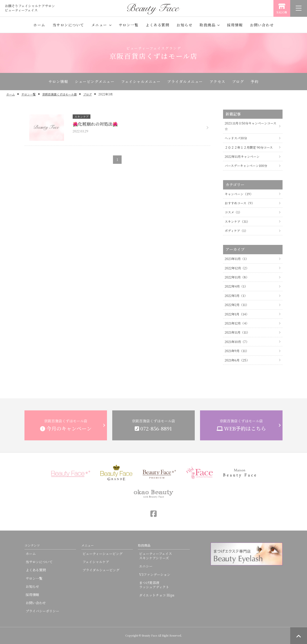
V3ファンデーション (155, 574)
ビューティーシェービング (103, 554)
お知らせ (184, 25)
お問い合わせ (262, 25)
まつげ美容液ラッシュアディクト (154, 585)
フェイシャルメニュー (141, 81)
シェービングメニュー (95, 81)
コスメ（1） (233, 212)
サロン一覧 (129, 25)
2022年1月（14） (237, 314)
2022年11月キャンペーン (242, 157)
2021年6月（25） (237, 360)
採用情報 (235, 25)
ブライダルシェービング (101, 570)
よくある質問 (157, 25)
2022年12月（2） (237, 268)
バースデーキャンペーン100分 (246, 166)
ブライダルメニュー (185, 81)
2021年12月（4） (237, 323)
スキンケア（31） (237, 222)
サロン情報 (58, 81)
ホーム (39, 25)
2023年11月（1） (237, 259)
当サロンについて (68, 25)
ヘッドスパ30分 (236, 138)
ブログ (238, 81)
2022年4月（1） (236, 286)
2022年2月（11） (237, 305)
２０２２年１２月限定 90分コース (249, 147)
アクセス (218, 81)
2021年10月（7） (237, 342)
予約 (255, 81)
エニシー (146, 566)
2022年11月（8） (237, 277)
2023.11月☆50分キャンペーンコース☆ (251, 126)
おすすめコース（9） (240, 203)
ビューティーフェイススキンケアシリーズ (156, 556)
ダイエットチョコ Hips (157, 595)
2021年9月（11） (237, 351)
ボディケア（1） (236, 231)
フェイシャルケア (96, 562)
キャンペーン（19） (239, 194)
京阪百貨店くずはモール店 (59, 94)
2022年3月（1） (236, 296)
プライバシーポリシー (42, 611)
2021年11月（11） (237, 332)
